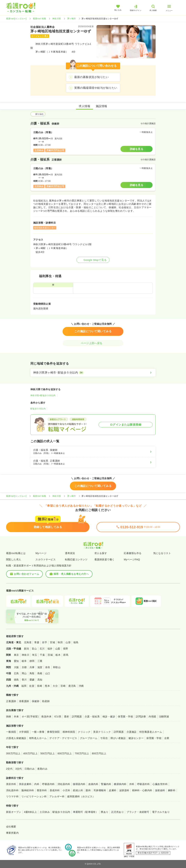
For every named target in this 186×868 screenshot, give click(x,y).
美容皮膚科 (25, 784)
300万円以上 (13, 753)
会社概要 (11, 827)
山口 (48, 673)
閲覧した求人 (14, 559)
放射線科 (160, 790)
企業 (167, 738)
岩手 (45, 642)
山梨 (58, 649)
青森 (37, 642)
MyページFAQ (132, 559)
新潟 (27, 649)
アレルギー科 (57, 796)
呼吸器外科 (143, 784)
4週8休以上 (30, 812)
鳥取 (32, 673)
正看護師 (11, 701)
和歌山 (57, 667)
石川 (42, 649)
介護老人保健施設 (16, 738)
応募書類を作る (133, 553)
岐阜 (24, 661)
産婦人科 (78, 790)
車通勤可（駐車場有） (86, 812)
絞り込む (38, 114)
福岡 (24, 686)
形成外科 (55, 790)
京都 (24, 667)
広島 (16, 673)
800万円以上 (99, 753)
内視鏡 (152, 717)
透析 (66, 717)
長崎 (40, 686)
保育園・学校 (125, 717)
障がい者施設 (118, 738)
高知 (40, 680)
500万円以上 (48, 753)
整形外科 (42, 790)
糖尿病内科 (120, 784)
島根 (40, 673)
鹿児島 (72, 686)
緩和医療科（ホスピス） (81, 796)
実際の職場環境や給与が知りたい (96, 88)
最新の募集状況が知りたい (91, 77)
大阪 (16, 667)
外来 (16, 717)
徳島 (16, 680)
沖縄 (81, 686)
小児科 (66, 790)
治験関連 (164, 717)
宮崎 (63, 686)
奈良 (48, 667)
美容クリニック (102, 732)
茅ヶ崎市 (72, 19)
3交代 (19, 769)
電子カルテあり (161, 812)
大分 (55, 686)
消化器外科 (12, 790)
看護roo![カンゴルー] (16, 19)
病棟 (9, 717)
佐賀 (32, 686)
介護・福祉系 (92, 717)
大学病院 (24, 732)
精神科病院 (69, 732)
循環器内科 (79, 784)
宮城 (52, 642)
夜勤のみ (42, 769)
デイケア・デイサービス (63, 738)
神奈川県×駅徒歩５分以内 (43, 395)
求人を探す (101, 553)
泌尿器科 (124, 790)
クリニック (84, 732)
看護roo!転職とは (16, 553)
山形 (68, 642)
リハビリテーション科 (34, 796)
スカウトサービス (46, 559)
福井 (50, 649)
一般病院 (11, 732)
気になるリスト (162, 553)
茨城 (50, 655)
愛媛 (32, 680)
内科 (37, 784)
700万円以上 (82, 753)
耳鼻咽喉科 (100, 790)
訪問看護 (77, 717)
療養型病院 (53, 732)
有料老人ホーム (38, 738)
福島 (76, 642)
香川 (24, 680)
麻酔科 (172, 790)
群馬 (66, 655)
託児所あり (118, 812)
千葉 (42, 655)
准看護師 (24, 701)
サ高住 (104, 738)
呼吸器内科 (48, 784)
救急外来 (46, 717)
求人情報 (84, 106)
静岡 (32, 661)
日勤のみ (30, 769)
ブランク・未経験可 (138, 812)
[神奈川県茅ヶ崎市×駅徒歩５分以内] (93, 373)
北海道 (28, 642)
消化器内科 (64, 784)
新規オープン (14, 812)
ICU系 (58, 717)
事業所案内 (12, 833)
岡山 (24, 673)
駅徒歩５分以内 (38, 409)
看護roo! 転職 (39, 19)
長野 (66, 649)
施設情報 (102, 106)
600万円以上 (65, 753)
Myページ (41, 553)
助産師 (46, 701)
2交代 (9, 769)
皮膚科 (113, 790)
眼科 (88, 790)
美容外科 (11, 784)
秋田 (60, 642)
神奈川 (25, 655)
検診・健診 (109, 717)
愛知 (16, 661)
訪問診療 (141, 717)
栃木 (58, 655)
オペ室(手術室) (30, 717)
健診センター (136, 738)
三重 (40, 661)
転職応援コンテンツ (76, 559)
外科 (132, 784)
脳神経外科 (28, 790)
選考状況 (70, 553)
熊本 (47, 686)
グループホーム (89, 738)
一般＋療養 (38, 732)
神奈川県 (57, 19)
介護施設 (132, 732)
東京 (16, 655)
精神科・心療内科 (142, 790)
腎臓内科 (106, 784)
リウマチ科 (12, 796)
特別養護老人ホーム (151, 732)
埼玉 (35, 655)
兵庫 (32, 667)
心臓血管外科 (160, 784)
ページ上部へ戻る (93, 343)
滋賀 (40, 667)
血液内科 (93, 784)
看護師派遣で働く (104, 559)
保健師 (36, 701)
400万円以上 (31, 753)
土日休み (45, 812)
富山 (34, 649)
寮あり (105, 812)
